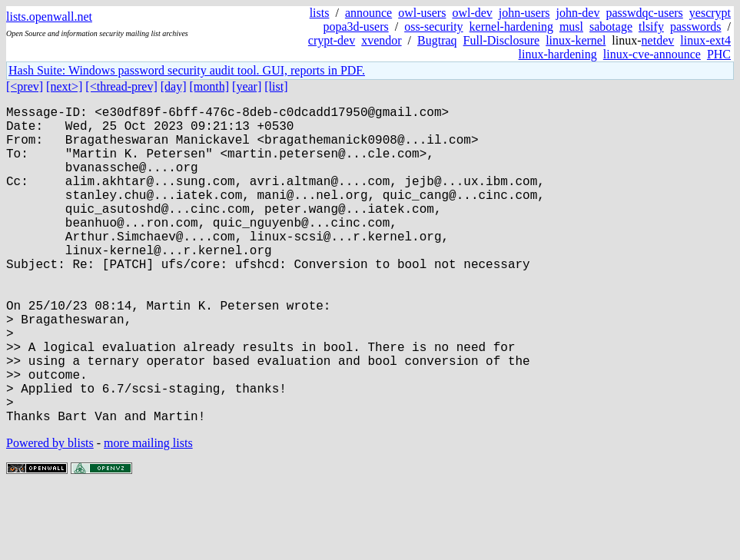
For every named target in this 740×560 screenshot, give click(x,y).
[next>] (64, 86)
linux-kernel (576, 40)
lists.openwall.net (49, 17)
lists (320, 13)
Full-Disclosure (502, 40)
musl (571, 27)
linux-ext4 (705, 40)
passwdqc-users (644, 13)
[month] (210, 86)
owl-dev (472, 13)
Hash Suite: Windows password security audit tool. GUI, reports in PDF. (187, 70)
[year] (247, 86)
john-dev (578, 13)
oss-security (433, 27)
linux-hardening (558, 54)
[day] (174, 86)
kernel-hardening (511, 27)
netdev (658, 40)
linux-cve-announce (652, 54)
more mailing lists (148, 514)
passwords (696, 27)
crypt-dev (332, 40)
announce (368, 13)
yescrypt (710, 13)
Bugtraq (437, 40)
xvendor (381, 40)
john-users (524, 13)
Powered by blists (50, 514)
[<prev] (25, 86)
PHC (719, 54)
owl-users (422, 13)
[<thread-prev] (121, 86)
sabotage (611, 27)
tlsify (651, 27)
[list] (276, 86)
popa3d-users (355, 27)
